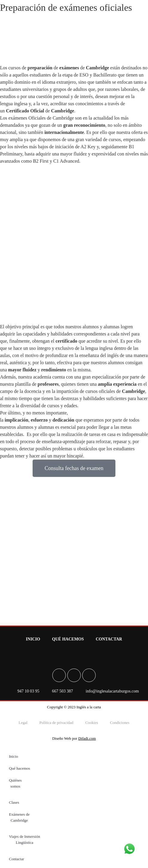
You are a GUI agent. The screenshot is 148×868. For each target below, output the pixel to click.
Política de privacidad (56, 723)
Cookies (92, 723)
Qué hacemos (68, 639)
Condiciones (120, 723)
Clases (14, 802)
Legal (23, 723)
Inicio (33, 639)
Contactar (109, 639)
